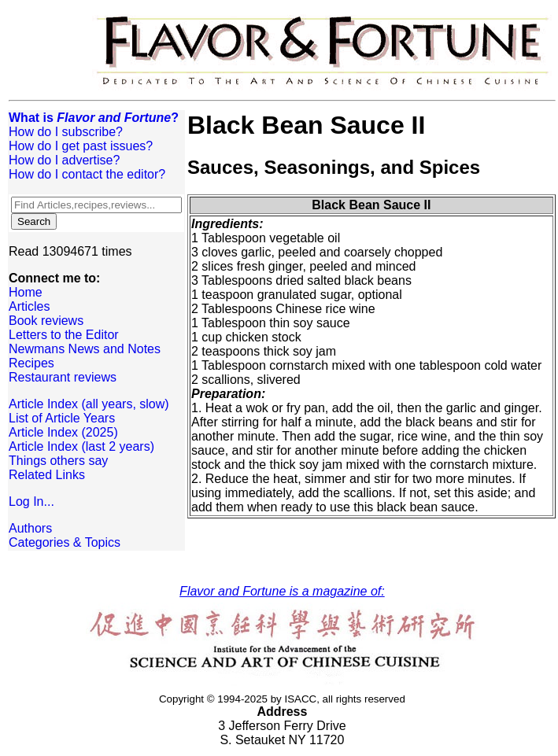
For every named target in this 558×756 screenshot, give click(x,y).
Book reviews (46, 321)
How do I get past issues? (81, 146)
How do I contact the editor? (87, 174)
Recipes (31, 363)
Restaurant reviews (63, 377)
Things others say (58, 461)
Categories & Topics (65, 542)
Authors (30, 528)
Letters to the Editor (64, 335)
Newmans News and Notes (85, 349)
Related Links (47, 475)
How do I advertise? (64, 160)
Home (26, 292)
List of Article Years (62, 418)
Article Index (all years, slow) (89, 404)
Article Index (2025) (63, 432)
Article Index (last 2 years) (81, 446)
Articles (29, 306)
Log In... (31, 502)
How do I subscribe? (66, 132)
